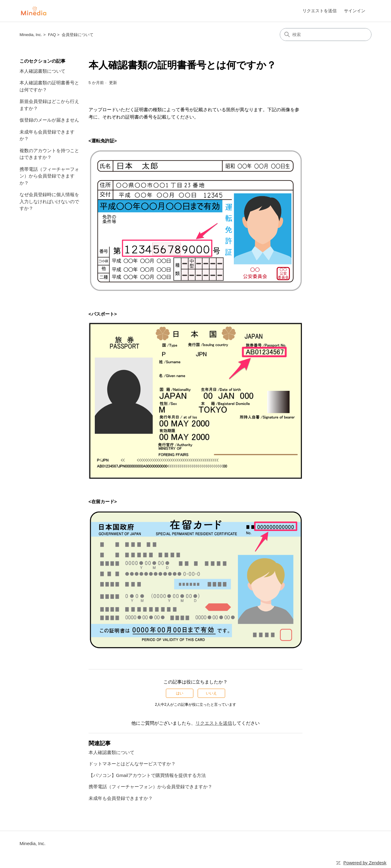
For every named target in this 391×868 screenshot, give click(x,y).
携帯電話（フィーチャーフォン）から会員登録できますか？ (49, 176)
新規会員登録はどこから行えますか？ (49, 105)
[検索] (326, 35)
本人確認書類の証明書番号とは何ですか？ (49, 86)
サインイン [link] (355, 11)
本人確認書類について (42, 71)
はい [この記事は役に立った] (180, 693)
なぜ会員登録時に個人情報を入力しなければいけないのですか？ (49, 201)
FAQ (52, 35)
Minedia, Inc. (31, 35)
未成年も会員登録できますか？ (47, 135)
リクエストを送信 (320, 11)
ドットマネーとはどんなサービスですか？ (132, 764)
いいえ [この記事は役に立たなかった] (211, 693)
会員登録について (78, 35)
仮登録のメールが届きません (49, 120)
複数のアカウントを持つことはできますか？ (49, 154)
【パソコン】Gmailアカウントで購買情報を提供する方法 (147, 775)
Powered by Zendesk (365, 863)
